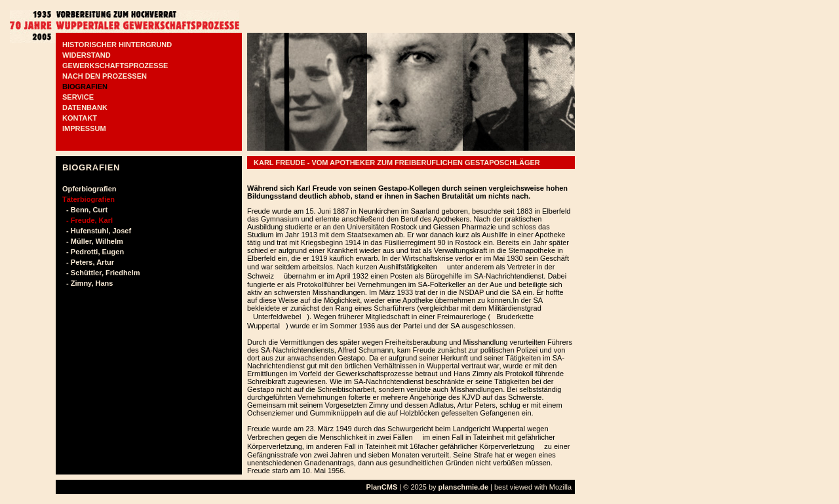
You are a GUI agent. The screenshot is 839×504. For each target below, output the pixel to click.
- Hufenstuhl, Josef (97, 231)
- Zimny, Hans (88, 283)
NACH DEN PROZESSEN (105, 76)
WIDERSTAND (87, 55)
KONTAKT (80, 118)
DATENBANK (85, 107)
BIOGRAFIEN (85, 87)
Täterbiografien (88, 199)
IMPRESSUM (84, 128)
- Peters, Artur (88, 262)
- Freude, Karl (88, 220)
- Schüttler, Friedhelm (101, 273)
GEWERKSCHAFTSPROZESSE (115, 66)
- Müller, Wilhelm (93, 241)
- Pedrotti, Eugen (93, 252)
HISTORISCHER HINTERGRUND (117, 45)
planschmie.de (463, 487)
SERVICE (78, 97)
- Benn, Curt (85, 210)
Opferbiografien (89, 189)
